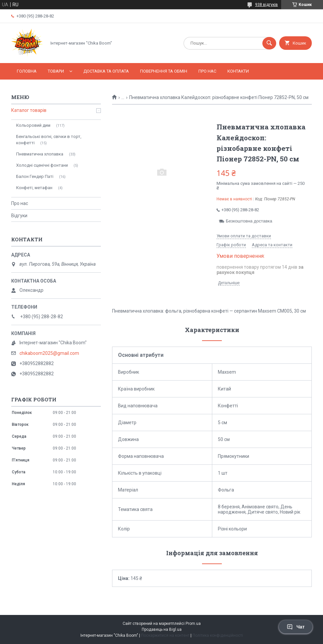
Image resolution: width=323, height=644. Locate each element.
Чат (296, 627)
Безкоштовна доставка (249, 221)
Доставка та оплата (106, 71)
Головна (27, 71)
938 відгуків (266, 5)
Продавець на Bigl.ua (162, 629)
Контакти (238, 71)
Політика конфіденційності (218, 635)
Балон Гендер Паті (35, 176)
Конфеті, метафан (34, 188)
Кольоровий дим (33, 125)
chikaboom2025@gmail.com (49, 353)
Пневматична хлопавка (40, 154)
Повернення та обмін (164, 71)
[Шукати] (269, 43)
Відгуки (19, 216)
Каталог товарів (29, 110)
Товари (56, 71)
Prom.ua (193, 624)
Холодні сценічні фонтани (42, 165)
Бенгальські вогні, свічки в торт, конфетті (49, 139)
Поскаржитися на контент (165, 635)
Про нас (207, 71)
